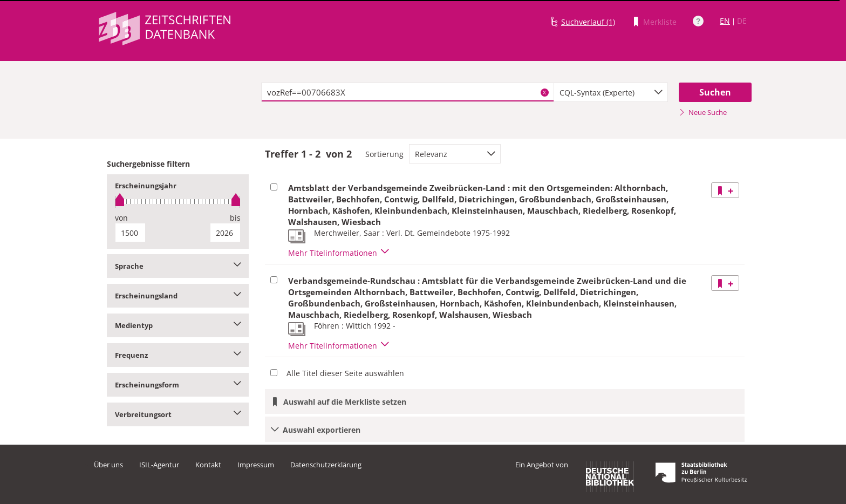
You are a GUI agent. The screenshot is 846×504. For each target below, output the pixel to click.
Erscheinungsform (178, 385)
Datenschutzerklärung (326, 465)
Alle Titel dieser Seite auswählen (345, 373)
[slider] (178, 202)
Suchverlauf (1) (588, 22)
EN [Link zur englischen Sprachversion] (725, 21)
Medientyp (178, 325)
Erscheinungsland (178, 296)
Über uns (108, 465)
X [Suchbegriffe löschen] (544, 92)
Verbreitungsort (178, 414)
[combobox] (611, 92)
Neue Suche (703, 112)
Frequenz (178, 355)
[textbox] (408, 92)
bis (235, 218)
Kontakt (208, 465)
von (121, 218)
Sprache (178, 266)
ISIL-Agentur (159, 465)
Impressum (256, 465)
